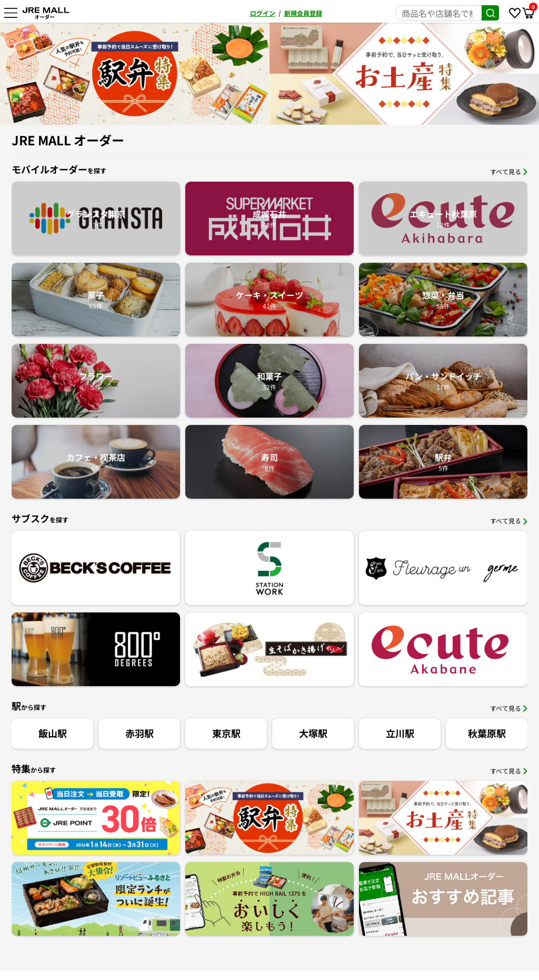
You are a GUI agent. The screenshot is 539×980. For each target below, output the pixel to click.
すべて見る (509, 171)
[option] (135, 74)
